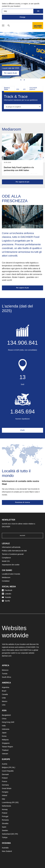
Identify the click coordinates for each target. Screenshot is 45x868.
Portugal (5, 816)
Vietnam (5, 754)
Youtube (6, 597)
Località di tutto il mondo (11, 574)
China (4, 719)
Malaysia (5, 740)
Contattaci (6, 581)
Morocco (5, 670)
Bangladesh (6, 715)
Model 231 (6, 561)
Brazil (4, 691)
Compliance (6, 558)
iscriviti (22, 535)
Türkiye (5, 837)
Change (22, 17)
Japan (4, 733)
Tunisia (5, 674)
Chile (4, 698)
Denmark (5, 774)
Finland (5, 778)
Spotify (6, 601)
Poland (5, 813)
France (5, 781)
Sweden (5, 830)
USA (4, 705)
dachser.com (7, 656)
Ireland (4, 795)
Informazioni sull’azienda (11, 547)
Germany (5, 785)
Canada (5, 694)
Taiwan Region (7, 747)
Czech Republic (8, 771)
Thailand (5, 750)
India (4, 726)
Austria (5, 764)
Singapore (6, 743)
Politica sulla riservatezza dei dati (14, 551)
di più (22, 430)
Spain (4, 827)
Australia (5, 848)
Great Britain (7, 788)
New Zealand (7, 851)
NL (13, 767)
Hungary (5, 792)
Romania (5, 820)
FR (10, 767)
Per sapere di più (10, 73)
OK (38, 11)
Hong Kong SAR (8, 722)
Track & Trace (7, 89)
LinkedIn (7, 594)
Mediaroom (6, 577)
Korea (4, 736)
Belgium (5, 767)
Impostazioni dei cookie (11, 565)
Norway (5, 809)
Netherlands (6, 806)
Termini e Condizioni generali (13, 554)
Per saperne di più (22, 182)
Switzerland (6, 834)
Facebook (7, 590)
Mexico (5, 701)
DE (17, 802)
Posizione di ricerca (22, 502)
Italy (3, 799)
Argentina (6, 687)
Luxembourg (7, 802)
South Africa (6, 677)
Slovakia (5, 823)
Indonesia (6, 729)
